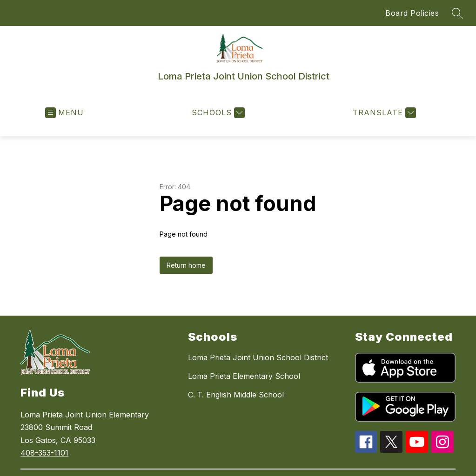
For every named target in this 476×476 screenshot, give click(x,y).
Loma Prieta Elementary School (244, 376)
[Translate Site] (383, 113)
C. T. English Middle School (236, 395)
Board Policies (412, 13)
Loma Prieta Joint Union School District (258, 357)
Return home (186, 265)
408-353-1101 (44, 453)
